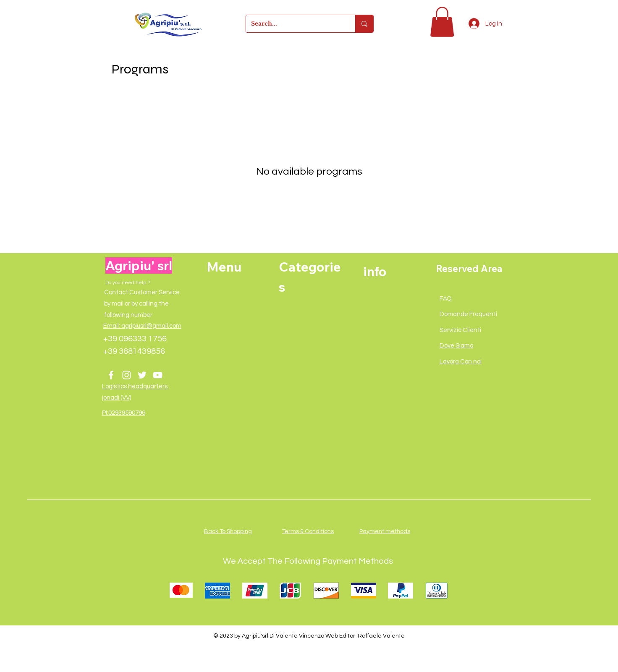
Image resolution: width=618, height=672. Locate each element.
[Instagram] (127, 375)
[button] (442, 22)
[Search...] (294, 24)
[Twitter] (142, 375)
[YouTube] (158, 375)
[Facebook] (111, 375)
